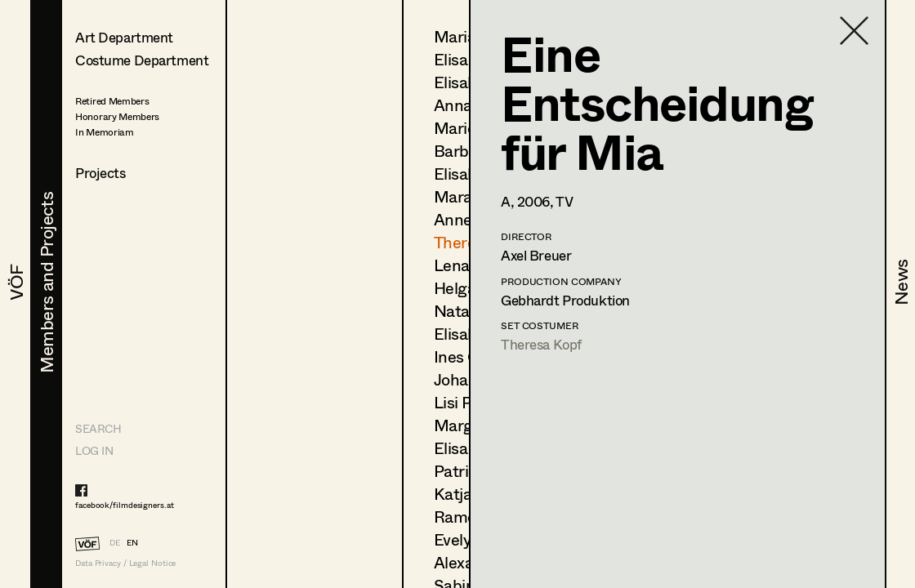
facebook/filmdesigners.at (125, 505)
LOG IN (94, 450)
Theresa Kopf (541, 344)
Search (98, 428)
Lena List (467, 265)
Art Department (124, 37)
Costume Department (142, 60)
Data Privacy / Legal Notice (125, 563)
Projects (100, 173)
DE (115, 542)
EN (132, 542)
